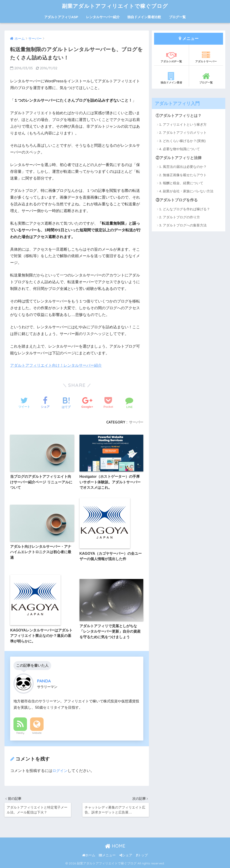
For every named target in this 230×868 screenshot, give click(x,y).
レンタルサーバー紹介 (103, 17)
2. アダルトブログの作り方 (180, 217)
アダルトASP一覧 (171, 57)
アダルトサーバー (206, 57)
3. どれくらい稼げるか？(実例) (182, 141)
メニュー (107, 855)
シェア (126, 855)
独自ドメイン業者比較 (144, 17)
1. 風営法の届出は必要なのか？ (183, 167)
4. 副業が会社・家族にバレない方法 (186, 191)
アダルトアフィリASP (61, 17)
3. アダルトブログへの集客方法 (183, 225)
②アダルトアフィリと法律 (179, 158)
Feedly (20, 733)
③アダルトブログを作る (177, 200)
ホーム (89, 855)
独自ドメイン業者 (171, 78)
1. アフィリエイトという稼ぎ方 (183, 124)
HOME (115, 846)
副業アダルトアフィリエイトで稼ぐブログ (115, 6)
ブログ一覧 (177, 17)
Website (37, 733)
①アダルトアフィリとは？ (179, 116)
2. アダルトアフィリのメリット (183, 133)
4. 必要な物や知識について (180, 149)
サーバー (136, 422)
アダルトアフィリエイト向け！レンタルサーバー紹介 (56, 365)
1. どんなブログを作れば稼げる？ (185, 209)
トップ (142, 855)
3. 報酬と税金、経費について (181, 183)
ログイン (60, 771)
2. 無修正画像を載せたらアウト (183, 175)
